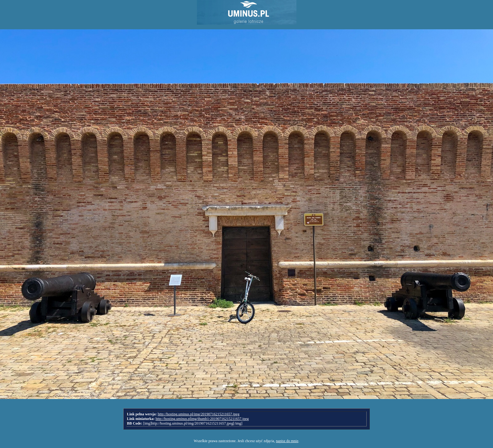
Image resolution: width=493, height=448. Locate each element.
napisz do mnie (287, 441)
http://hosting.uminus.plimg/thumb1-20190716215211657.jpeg (202, 419)
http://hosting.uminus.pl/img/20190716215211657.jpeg (199, 414)
